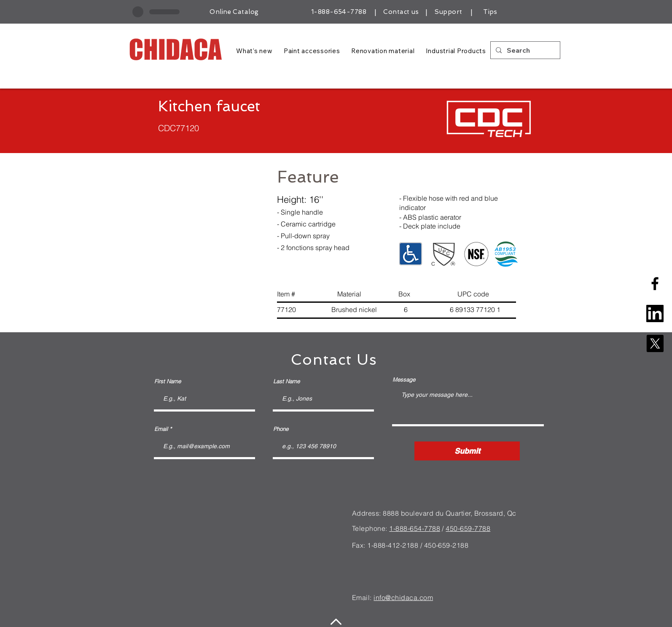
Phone (281, 429)
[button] (196, 242)
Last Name (286, 381)
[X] (655, 343)
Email (161, 429)
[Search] (524, 50)
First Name (168, 381)
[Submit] (467, 451)
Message (404, 380)
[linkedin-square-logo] (655, 313)
